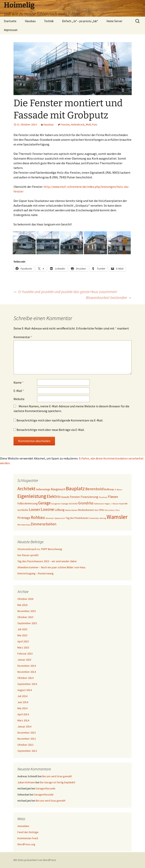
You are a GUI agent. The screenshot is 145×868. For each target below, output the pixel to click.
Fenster (65, 124)
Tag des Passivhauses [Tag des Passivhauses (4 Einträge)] (77, 518)
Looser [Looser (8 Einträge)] (34, 509)
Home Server (114, 21)
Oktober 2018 (25, 599)
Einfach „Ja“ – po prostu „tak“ (80, 21)
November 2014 (27, 672)
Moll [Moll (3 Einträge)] (97, 510)
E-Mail (19, 391)
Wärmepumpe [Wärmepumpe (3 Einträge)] (24, 525)
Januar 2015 (24, 660)
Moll (88, 124)
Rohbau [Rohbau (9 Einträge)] (38, 517)
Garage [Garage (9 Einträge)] (44, 503)
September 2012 (27, 751)
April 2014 (23, 714)
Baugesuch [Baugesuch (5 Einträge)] (58, 489)
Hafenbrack (78, 124)
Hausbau (30, 21)
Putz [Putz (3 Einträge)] (118, 510)
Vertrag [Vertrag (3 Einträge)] (103, 518)
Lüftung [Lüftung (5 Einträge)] (60, 510)
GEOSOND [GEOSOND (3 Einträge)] (73, 504)
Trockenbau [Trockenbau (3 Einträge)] (94, 518)
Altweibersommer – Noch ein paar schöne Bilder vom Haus (51, 567)
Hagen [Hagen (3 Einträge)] (107, 504)
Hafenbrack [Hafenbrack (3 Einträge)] (99, 504)
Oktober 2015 (25, 617)
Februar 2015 (25, 654)
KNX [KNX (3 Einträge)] (19, 510)
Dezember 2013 (27, 733)
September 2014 (27, 684)
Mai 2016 (22, 605)
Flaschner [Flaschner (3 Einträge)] (103, 497)
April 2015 (23, 641)
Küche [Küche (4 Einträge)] (25, 510)
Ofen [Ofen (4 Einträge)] (102, 510)
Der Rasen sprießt (28, 555)
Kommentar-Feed (28, 838)
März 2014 (23, 720)
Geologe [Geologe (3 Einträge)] (65, 504)
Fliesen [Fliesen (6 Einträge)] (113, 497)
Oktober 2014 (25, 678)
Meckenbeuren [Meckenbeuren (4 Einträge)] (86, 510)
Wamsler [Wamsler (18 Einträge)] (117, 517)
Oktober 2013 (25, 745)
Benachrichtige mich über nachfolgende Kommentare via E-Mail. (60, 420)
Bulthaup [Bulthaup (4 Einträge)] (109, 489)
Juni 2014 (23, 702)
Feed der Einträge (28, 832)
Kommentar (23, 337)
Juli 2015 (22, 629)
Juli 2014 (22, 696)
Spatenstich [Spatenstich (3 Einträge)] (60, 518)
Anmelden (23, 826)
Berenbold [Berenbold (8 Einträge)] (94, 489)
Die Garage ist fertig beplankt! (58, 782)
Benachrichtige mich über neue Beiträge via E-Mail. (51, 430)
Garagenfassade (46, 788)
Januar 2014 (24, 726)
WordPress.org (26, 844)
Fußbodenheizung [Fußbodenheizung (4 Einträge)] (27, 503)
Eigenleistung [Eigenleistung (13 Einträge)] (32, 496)
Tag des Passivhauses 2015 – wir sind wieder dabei (47, 561)
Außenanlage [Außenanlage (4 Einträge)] (43, 489)
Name (18, 382)
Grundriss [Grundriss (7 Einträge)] (86, 503)
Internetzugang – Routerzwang (36, 573)
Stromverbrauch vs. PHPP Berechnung (40, 549)
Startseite (10, 21)
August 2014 (25, 690)
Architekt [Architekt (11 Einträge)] (26, 489)
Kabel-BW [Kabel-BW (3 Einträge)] (123, 504)
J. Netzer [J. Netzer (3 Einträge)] (115, 504)
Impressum (11, 30)
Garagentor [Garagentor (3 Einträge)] (56, 504)
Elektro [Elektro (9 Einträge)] (53, 496)
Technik (49, 21)
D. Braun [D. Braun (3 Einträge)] (118, 490)
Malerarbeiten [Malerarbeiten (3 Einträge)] (71, 510)
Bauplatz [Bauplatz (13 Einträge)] (75, 488)
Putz (95, 124)
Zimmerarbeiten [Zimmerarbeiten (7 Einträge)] (43, 524)
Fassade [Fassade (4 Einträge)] (65, 497)
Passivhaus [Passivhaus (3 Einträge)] (110, 510)
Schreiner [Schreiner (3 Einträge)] (50, 518)
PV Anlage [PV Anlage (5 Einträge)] (24, 518)
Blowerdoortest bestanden (109, 297)
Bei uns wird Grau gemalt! (57, 776)
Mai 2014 (22, 708)
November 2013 (27, 739)
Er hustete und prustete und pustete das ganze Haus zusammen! (65, 292)
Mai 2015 (22, 635)
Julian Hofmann (26, 782)
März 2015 (23, 647)
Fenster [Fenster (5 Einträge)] (75, 497)
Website (19, 399)
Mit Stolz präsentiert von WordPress (35, 860)
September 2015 (27, 623)
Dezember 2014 (27, 666)
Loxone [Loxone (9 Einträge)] (47, 509)
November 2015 (27, 611)
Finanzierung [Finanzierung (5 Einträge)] (89, 497)
